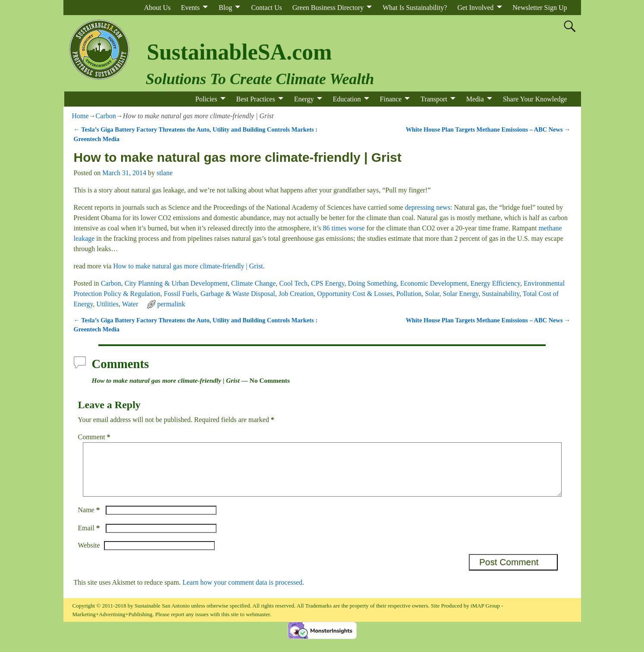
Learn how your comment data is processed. (243, 593)
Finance (391, 99)
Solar (432, 294)
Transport (434, 99)
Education (347, 99)
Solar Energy (461, 294)
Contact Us (267, 8)
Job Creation (296, 294)
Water (130, 304)
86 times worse (344, 228)
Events (190, 8)
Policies (206, 99)
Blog (225, 8)
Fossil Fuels (181, 294)
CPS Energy (328, 283)
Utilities (107, 304)
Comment (95, 437)
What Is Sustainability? (415, 8)
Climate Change (254, 283)
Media (475, 99)
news (443, 207)
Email (90, 538)
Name (90, 520)
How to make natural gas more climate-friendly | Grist (188, 266)
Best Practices (255, 99)
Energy (304, 99)
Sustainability (501, 294)
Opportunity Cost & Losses (355, 294)
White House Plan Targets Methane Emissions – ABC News (488, 129)
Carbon (106, 116)
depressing (420, 207)
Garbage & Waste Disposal (238, 294)
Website (89, 556)
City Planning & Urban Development (176, 283)
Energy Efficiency (495, 283)
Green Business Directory (328, 8)
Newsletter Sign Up (540, 8)
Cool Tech (293, 283)
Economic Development (434, 283)
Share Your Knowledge (535, 99)
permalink (171, 304)
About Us (157, 8)
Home (80, 116)
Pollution (409, 294)
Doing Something (372, 283)
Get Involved (475, 8)
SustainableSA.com (239, 52)
